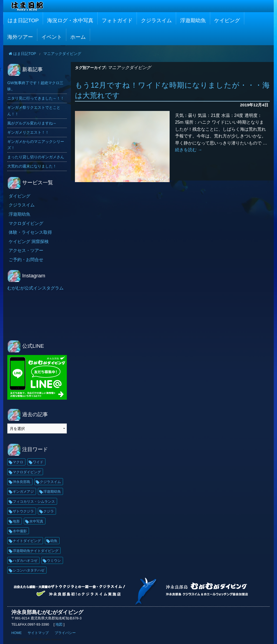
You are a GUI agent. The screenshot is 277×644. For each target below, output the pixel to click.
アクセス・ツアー (26, 250)
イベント (52, 37)
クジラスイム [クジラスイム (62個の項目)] (50, 482)
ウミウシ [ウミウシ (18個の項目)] (54, 561)
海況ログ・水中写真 (70, 20)
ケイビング (227, 20)
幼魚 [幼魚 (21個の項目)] (54, 541)
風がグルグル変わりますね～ (32, 123)
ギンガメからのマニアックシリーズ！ (36, 145)
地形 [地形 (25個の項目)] (16, 521)
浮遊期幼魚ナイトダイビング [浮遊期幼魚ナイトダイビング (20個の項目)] (36, 551)
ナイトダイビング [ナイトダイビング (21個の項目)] (27, 541)
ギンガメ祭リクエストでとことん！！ (34, 111)
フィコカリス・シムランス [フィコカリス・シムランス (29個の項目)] (34, 502)
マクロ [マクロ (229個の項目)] (18, 462)
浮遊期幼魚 (193, 20)
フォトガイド (117, 20)
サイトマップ (38, 633)
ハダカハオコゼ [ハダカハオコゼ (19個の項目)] (25, 561)
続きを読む (189, 150)
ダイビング (19, 196)
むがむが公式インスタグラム (35, 288)
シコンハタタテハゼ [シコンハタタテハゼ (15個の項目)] (29, 570)
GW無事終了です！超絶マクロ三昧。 (35, 86)
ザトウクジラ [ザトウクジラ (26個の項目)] (23, 511)
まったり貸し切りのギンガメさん (36, 157)
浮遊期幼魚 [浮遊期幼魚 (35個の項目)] (52, 492)
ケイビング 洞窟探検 (29, 241)
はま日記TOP (23, 20)
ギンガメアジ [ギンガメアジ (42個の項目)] (23, 492)
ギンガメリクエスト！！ (28, 132)
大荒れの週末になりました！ (32, 166)
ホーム (78, 37)
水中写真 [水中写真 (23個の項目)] (36, 521)
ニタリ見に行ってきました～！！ (36, 98)
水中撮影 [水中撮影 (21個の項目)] (20, 531)
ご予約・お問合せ (26, 260)
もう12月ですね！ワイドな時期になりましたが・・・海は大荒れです (172, 90)
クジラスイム (156, 20)
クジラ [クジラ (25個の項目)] (49, 511)
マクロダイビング (26, 223)
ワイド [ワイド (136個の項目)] (38, 462)
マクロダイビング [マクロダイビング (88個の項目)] (27, 472)
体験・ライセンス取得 (30, 232)
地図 (59, 624)
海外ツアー (20, 37)
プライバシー (65, 633)
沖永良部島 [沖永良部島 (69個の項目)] (22, 482)
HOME (17, 633)
